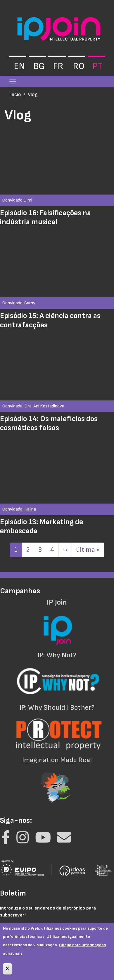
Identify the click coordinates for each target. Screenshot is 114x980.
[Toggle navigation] (13, 82)
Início (15, 95)
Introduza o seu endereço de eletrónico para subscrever (48, 912)
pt (97, 66)
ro (79, 66)
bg (39, 66)
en (19, 66)
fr (58, 66)
